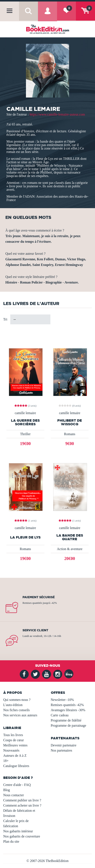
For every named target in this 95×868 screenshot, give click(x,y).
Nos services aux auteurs (20, 715)
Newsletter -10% (62, 700)
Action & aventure (70, 549)
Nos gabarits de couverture (22, 836)
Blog (7, 790)
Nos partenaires (62, 750)
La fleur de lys (25, 537)
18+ (6, 761)
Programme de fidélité (66, 720)
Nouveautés (11, 750)
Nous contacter (14, 795)
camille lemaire (25, 413)
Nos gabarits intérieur (18, 831)
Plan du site (11, 841)
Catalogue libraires (16, 766)
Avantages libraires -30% (68, 710)
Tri (5, 319)
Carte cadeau (60, 715)
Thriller (25, 434)
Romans (70, 434)
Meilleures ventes (15, 745)
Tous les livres (13, 735)
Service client (35, 630)
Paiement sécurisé (39, 597)
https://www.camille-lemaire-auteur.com (57, 114)
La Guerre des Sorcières (25, 422)
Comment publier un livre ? (22, 800)
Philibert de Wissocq (70, 422)
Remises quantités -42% (67, 705)
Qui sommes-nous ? (17, 700)
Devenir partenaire (64, 745)
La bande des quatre (70, 537)
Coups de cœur (14, 740)
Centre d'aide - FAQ (17, 785)
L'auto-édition (13, 705)
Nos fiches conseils (17, 710)
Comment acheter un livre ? (22, 805)
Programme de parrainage (69, 725)
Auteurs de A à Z (15, 756)
